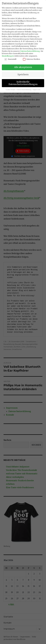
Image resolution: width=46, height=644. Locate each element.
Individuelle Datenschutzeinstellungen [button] (23, 83)
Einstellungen (8, 56)
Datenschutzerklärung (30, 51)
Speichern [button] (23, 75)
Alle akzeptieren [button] (23, 67)
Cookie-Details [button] (11, 90)
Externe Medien (31, 59)
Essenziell (10, 59)
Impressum (37, 90)
